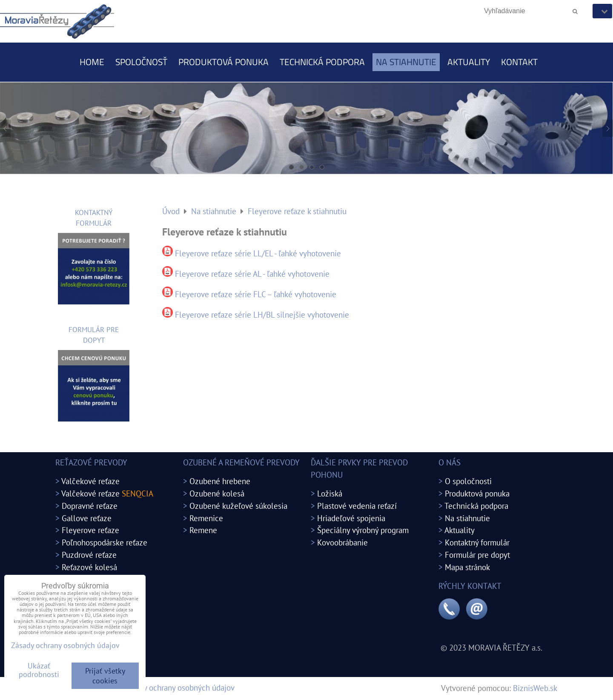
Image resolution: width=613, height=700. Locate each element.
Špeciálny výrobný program (363, 530)
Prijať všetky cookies (105, 676)
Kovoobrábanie (342, 542)
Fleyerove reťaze (90, 530)
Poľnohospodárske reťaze (105, 542)
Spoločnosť (141, 62)
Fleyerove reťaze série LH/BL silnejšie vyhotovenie (262, 314)
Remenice (206, 518)
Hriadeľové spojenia (351, 518)
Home (92, 62)
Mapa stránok (467, 567)
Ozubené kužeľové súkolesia (238, 506)
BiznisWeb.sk (535, 688)
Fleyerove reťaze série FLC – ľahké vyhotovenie (256, 294)
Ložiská (330, 493)
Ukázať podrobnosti (39, 670)
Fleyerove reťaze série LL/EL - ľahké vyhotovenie (258, 253)
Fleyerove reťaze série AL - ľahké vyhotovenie (252, 274)
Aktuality (469, 62)
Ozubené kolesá (217, 493)
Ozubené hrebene (220, 481)
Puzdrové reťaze (89, 555)
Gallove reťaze (87, 518)
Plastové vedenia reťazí (357, 506)
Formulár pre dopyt (477, 555)
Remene (203, 530)
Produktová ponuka (223, 62)
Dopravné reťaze (90, 506)
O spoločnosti (468, 481)
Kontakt (519, 62)
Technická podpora (322, 62)
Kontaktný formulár (477, 542)
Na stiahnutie (406, 62)
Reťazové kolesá (89, 567)
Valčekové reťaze (90, 481)
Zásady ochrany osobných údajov (179, 687)
